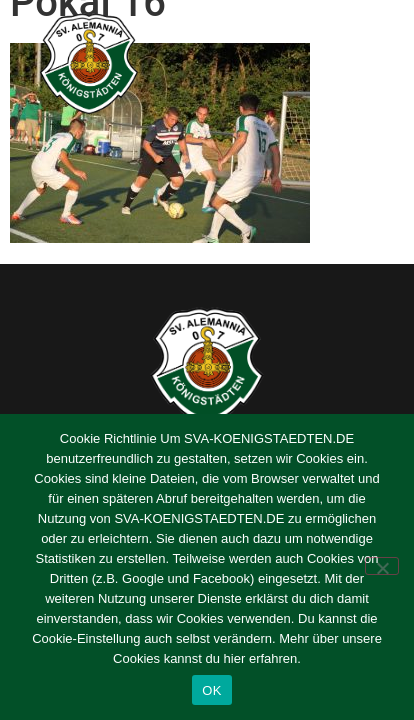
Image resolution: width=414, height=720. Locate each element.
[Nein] (382, 566)
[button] (375, 64)
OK (211, 690)
